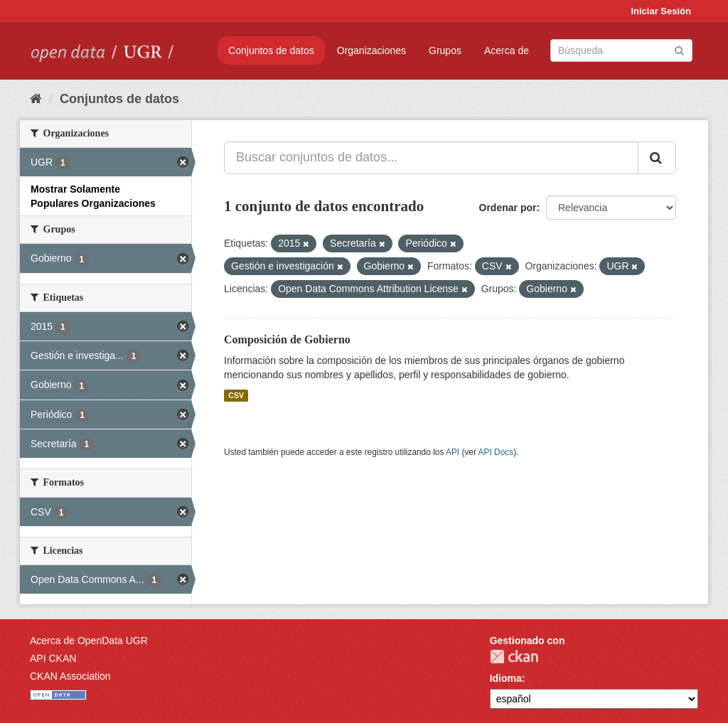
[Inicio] (36, 99)
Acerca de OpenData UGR (89, 641)
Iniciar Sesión (661, 11)
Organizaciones (371, 50)
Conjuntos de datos (271, 50)
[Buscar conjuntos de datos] (621, 50)
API (453, 452)
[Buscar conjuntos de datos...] (431, 158)
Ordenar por (508, 208)
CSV (236, 395)
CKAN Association (70, 676)
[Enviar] (679, 49)
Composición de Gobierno (287, 339)
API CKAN (53, 658)
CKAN (514, 657)
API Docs (496, 452)
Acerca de (507, 50)
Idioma (506, 678)
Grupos (445, 50)
